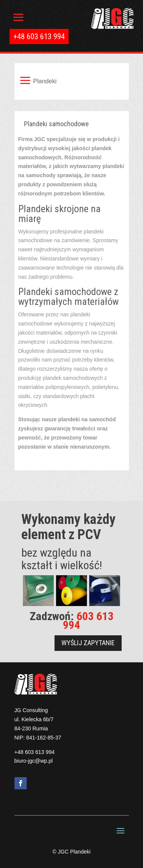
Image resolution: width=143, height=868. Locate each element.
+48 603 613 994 (35, 752)
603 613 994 (88, 621)
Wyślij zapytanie (88, 643)
